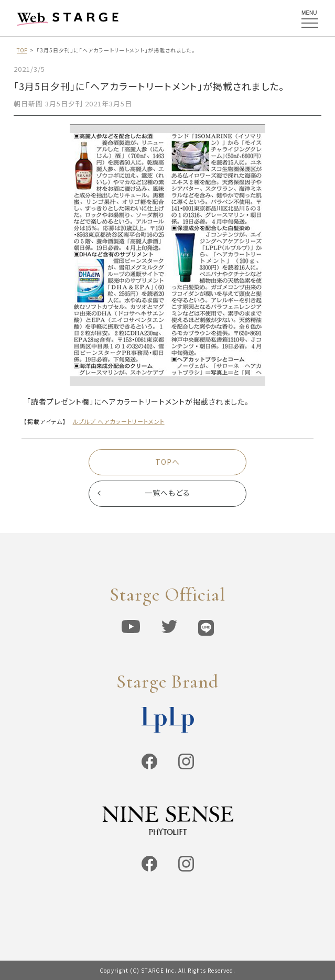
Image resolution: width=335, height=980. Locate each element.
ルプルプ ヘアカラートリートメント (119, 421)
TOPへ (167, 462)
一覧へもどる (167, 493)
